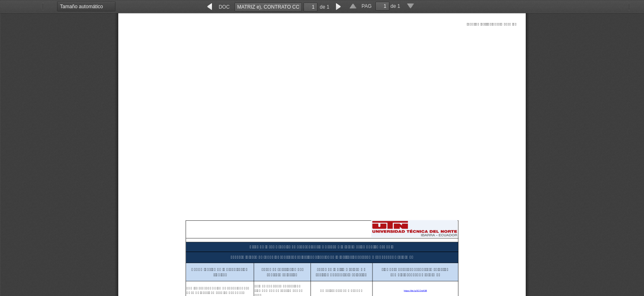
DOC (224, 7)
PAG (366, 6)
